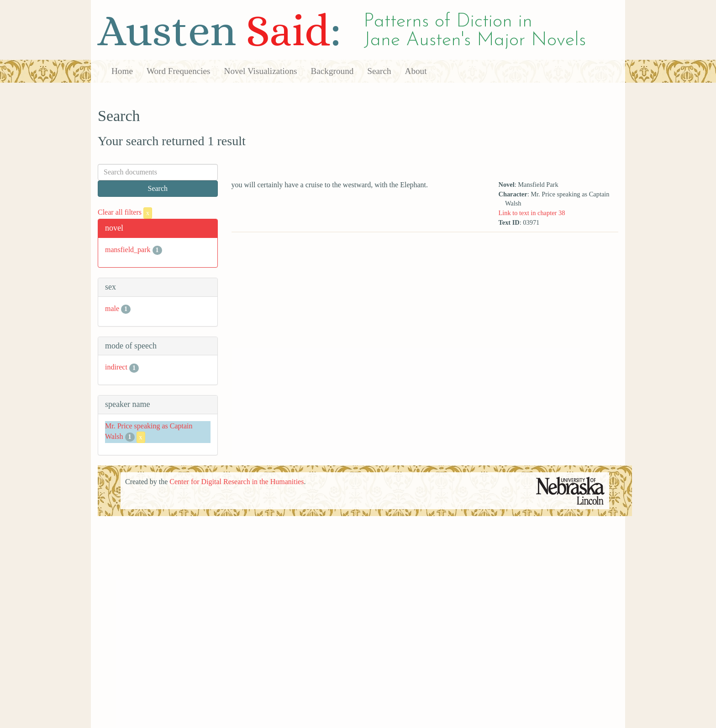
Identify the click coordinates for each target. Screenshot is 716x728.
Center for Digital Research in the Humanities (237, 482)
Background (332, 71)
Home (122, 71)
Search (379, 71)
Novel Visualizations (261, 71)
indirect (116, 367)
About (416, 71)
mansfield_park (128, 250)
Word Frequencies (179, 71)
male (112, 309)
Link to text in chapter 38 (532, 213)
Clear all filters (125, 212)
